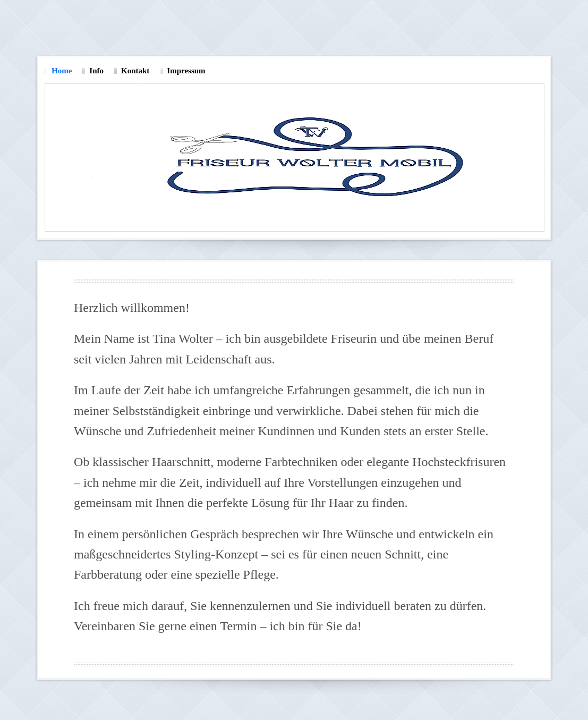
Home (62, 71)
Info (96, 71)
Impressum (186, 71)
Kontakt (135, 71)
